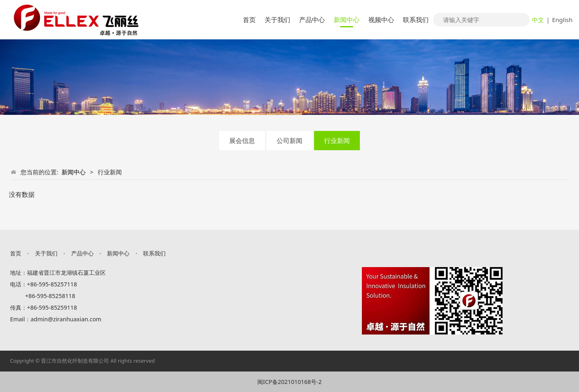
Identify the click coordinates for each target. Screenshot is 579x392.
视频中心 (381, 20)
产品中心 (312, 20)
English (562, 20)
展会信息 (242, 141)
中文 (538, 20)
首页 (249, 20)
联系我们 (416, 20)
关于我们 (277, 20)
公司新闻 (289, 141)
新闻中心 (347, 20)
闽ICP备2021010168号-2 (289, 382)
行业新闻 (337, 141)
